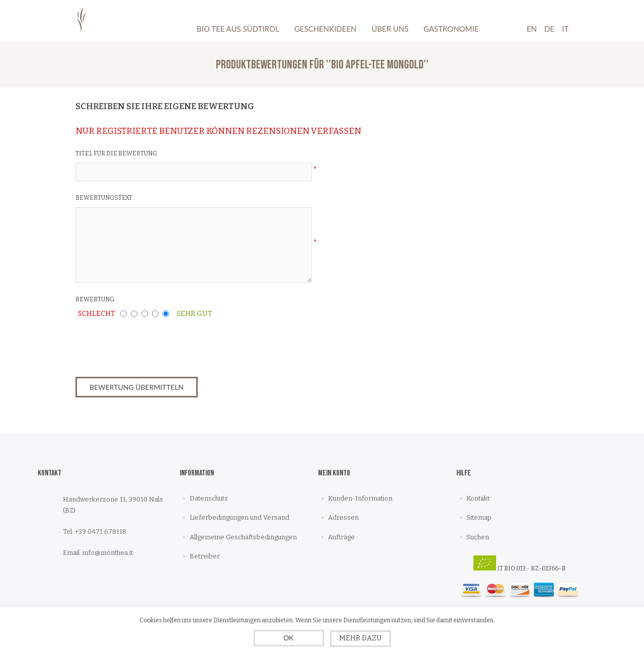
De (549, 29)
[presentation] (322, 345)
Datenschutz (209, 498)
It (565, 29)
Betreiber (205, 556)
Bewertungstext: (105, 198)
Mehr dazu (360, 638)
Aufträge (341, 537)
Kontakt (478, 498)
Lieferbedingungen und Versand (239, 517)
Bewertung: (96, 299)
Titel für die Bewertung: (117, 153)
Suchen (478, 537)
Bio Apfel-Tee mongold (377, 65)
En (532, 29)
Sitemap (479, 517)
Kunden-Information (360, 498)
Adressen (343, 517)
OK (288, 638)
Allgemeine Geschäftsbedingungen (243, 537)
